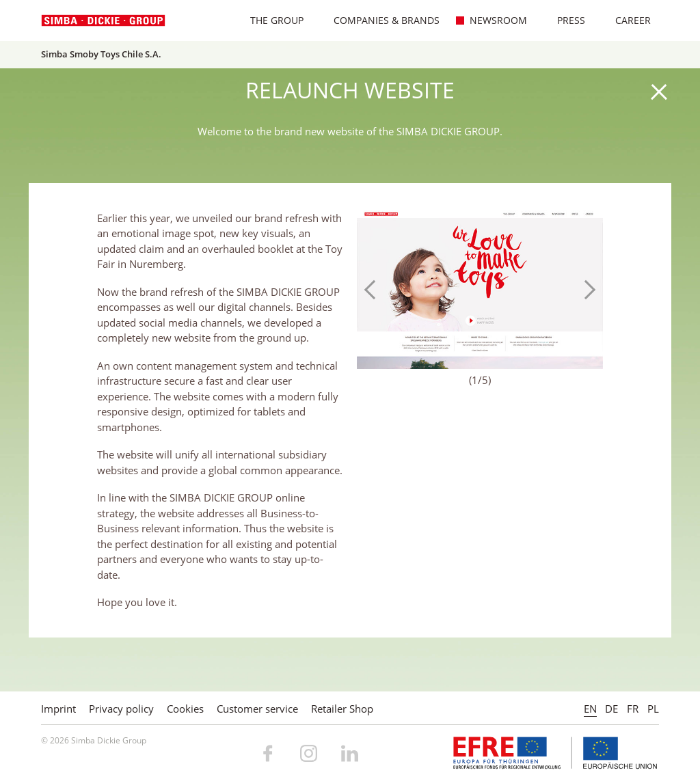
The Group (270, 20)
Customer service (257, 709)
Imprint (58, 709)
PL (653, 709)
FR (633, 709)
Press (564, 20)
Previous (374, 290)
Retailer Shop (342, 709)
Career (626, 20)
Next (586, 290)
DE (611, 709)
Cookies (185, 709)
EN (590, 709)
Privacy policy (121, 709)
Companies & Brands (379, 20)
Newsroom (491, 20)
